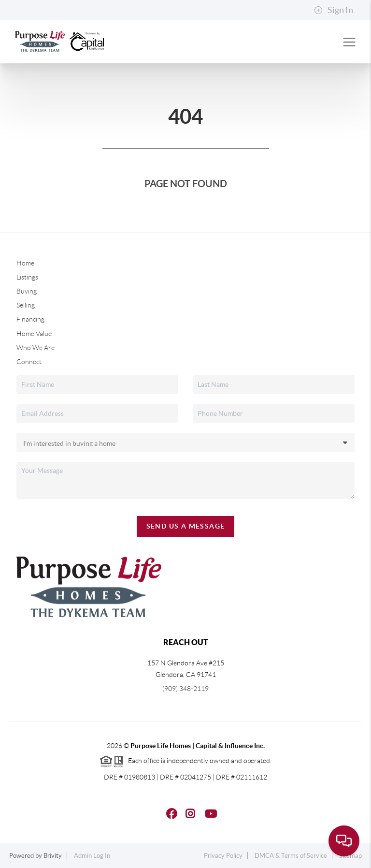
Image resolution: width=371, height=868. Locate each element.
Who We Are (36, 348)
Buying (27, 291)
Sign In (334, 10)
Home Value (34, 334)
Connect (29, 362)
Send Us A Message (186, 526)
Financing (30, 319)
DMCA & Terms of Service (291, 856)
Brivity (53, 856)
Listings (27, 277)
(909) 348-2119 (185, 689)
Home (25, 263)
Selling (26, 305)
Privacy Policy (223, 856)
